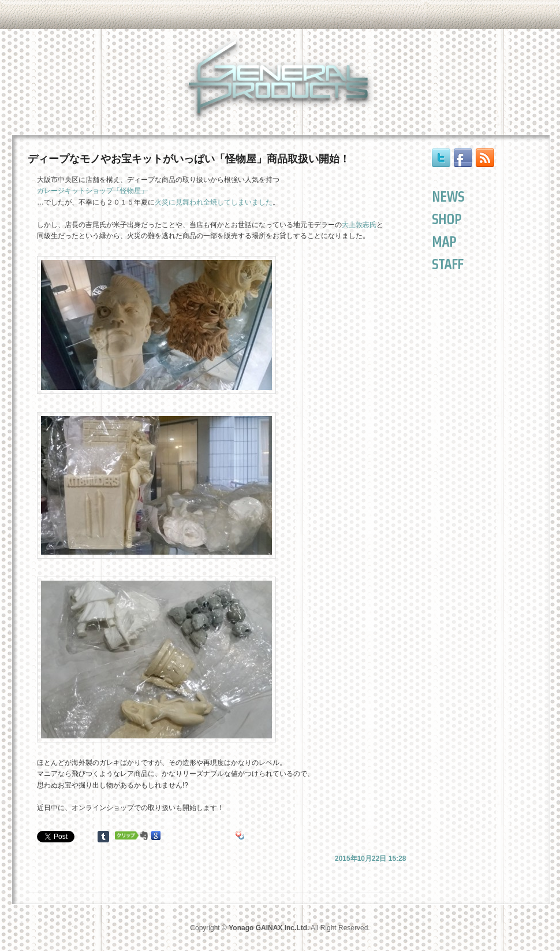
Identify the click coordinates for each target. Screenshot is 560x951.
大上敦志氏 (359, 225)
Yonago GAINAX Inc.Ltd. (269, 928)
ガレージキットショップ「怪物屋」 (92, 191)
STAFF (447, 264)
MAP (444, 242)
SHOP (447, 219)
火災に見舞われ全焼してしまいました (214, 202)
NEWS (448, 197)
